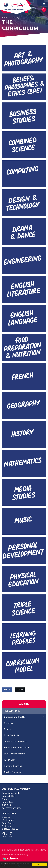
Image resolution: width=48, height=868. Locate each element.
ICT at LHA (10, 760)
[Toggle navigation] (44, 4)
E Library (6, 826)
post (20, 690)
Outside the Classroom (16, 741)
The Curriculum (12, 711)
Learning (15, 18)
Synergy (6, 817)
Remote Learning (13, 766)
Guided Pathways (13, 772)
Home (5, 18)
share (7, 690)
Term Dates (8, 823)
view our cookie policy (14, 866)
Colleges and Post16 (15, 717)
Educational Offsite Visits (17, 748)
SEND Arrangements (15, 754)
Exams (8, 729)
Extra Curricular (12, 735)
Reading (8, 723)
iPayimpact (8, 820)
